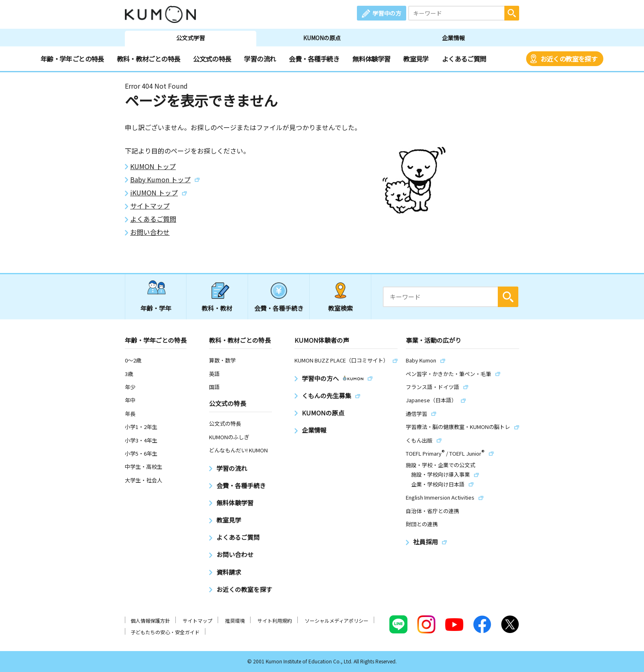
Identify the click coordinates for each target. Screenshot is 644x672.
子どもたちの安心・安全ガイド (165, 632)
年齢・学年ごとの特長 (72, 59)
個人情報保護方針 (150, 620)
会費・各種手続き (314, 59)
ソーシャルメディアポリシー (337, 620)
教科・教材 (217, 308)
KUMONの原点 (322, 38)
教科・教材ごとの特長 (149, 59)
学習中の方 (387, 13)
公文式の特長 (212, 59)
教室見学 (416, 59)
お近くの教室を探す (569, 59)
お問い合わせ (150, 232)
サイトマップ (150, 206)
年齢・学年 (156, 308)
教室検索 (340, 308)
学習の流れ (260, 59)
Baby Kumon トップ (160, 180)
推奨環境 (235, 620)
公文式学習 (191, 38)
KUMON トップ (153, 166)
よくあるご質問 (464, 59)
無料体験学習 (371, 59)
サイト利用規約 (275, 620)
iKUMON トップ (154, 193)
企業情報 (453, 38)
